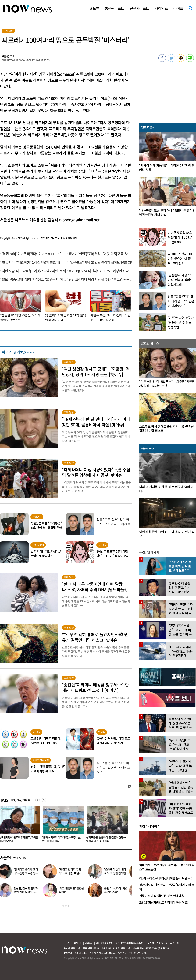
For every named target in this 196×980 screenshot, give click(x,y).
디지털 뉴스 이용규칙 (157, 943)
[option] (63, 826)
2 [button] (66, 906)
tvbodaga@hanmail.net (79, 220)
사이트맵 (174, 943)
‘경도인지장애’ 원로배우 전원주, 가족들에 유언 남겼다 (63, 839)
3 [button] (69, 906)
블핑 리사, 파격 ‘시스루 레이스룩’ (118, 890)
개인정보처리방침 (104, 943)
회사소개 (78, 943)
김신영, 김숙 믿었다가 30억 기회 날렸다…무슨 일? (28, 892)
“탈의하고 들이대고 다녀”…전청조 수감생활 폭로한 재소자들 (28, 873)
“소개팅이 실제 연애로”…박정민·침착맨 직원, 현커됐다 (119, 873)
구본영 (5, 56)
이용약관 (89, 943)
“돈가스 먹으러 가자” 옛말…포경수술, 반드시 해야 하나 (106, 839)
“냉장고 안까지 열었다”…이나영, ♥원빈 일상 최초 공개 (73, 873)
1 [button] (63, 906)
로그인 (67, 943)
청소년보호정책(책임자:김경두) (130, 943)
